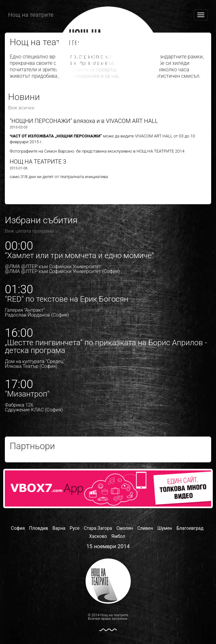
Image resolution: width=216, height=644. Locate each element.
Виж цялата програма (29, 231)
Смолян (124, 528)
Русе (75, 528)
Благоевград (190, 528)
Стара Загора (98, 528)
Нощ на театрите (31, 15)
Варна (59, 528)
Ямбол (118, 536)
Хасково (98, 536)
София (18, 528)
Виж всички (21, 108)
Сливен (145, 528)
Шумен (165, 528)
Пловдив (39, 528)
